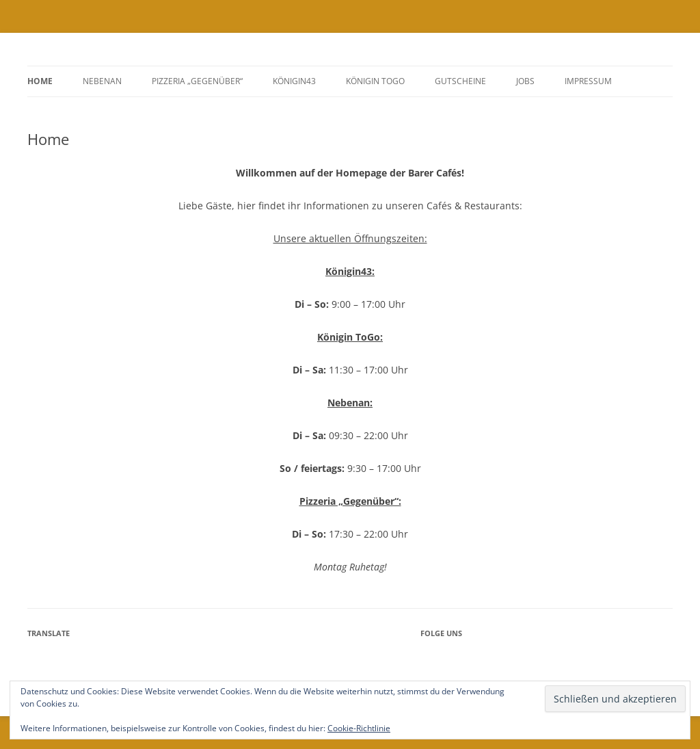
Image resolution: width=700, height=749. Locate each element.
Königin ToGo (375, 81)
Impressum (588, 81)
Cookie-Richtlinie (359, 728)
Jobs (525, 81)
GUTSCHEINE (460, 81)
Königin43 (294, 81)
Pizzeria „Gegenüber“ (197, 81)
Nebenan (102, 81)
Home (40, 81)
